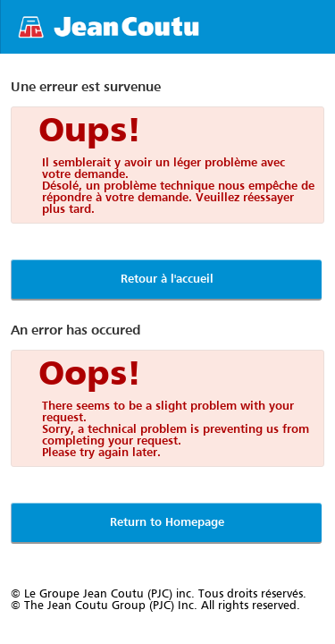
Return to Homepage (167, 523)
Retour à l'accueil (167, 280)
